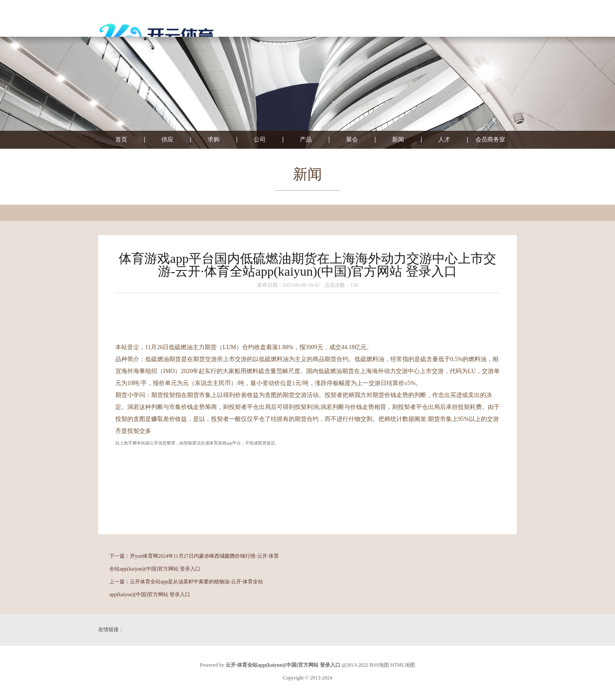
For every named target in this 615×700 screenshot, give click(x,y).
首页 (121, 140)
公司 (260, 140)
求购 (214, 140)
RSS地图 (379, 665)
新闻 (398, 140)
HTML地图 (403, 665)
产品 (306, 140)
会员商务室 (490, 140)
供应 (167, 140)
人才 (444, 140)
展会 (352, 140)
